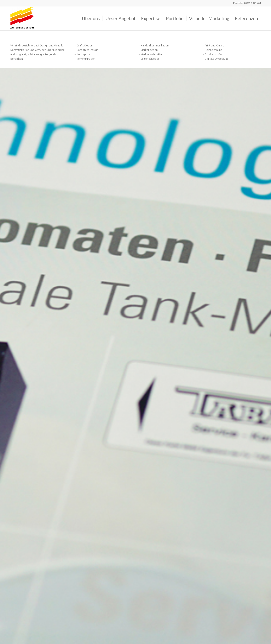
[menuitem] (91, 18)
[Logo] (22, 18)
